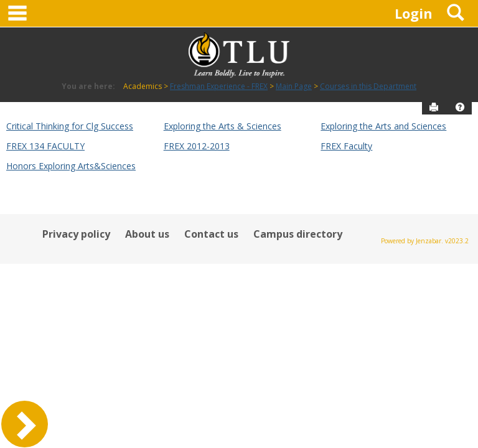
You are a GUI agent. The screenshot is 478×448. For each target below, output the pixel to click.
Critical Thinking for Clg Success (70, 126)
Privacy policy (76, 234)
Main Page (294, 86)
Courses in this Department (368, 86)
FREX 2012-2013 (197, 146)
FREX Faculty (346, 146)
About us (147, 234)
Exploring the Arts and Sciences (383, 126)
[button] (460, 107)
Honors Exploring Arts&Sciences (71, 166)
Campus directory (298, 234)
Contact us (211, 234)
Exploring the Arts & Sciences (223, 126)
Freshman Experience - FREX (219, 86)
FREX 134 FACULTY (45, 146)
